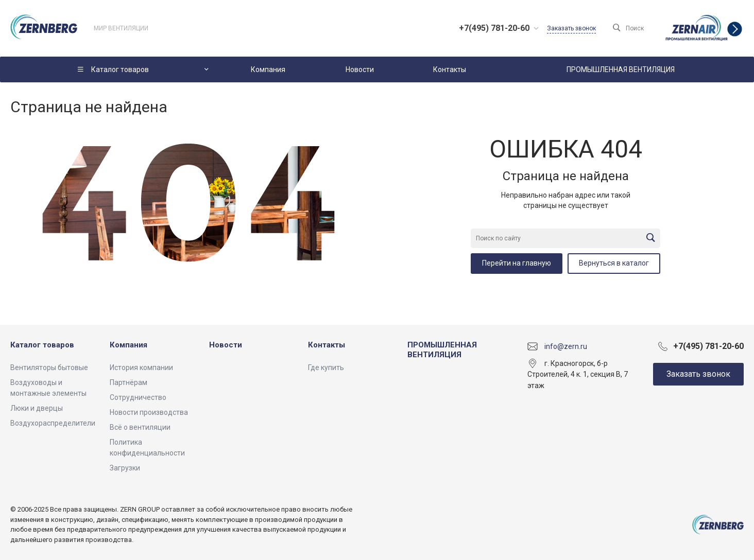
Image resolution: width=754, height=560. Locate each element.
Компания (128, 345)
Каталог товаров (42, 345)
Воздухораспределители (53, 423)
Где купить (326, 367)
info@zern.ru (566, 346)
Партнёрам (128, 382)
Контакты (327, 345)
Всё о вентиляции (140, 427)
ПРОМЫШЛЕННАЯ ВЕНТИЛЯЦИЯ (442, 350)
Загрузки (125, 468)
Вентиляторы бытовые (49, 367)
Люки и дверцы (37, 408)
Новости (226, 345)
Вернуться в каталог (614, 263)
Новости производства (149, 412)
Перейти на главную (517, 263)
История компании (141, 367)
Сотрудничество (138, 397)
